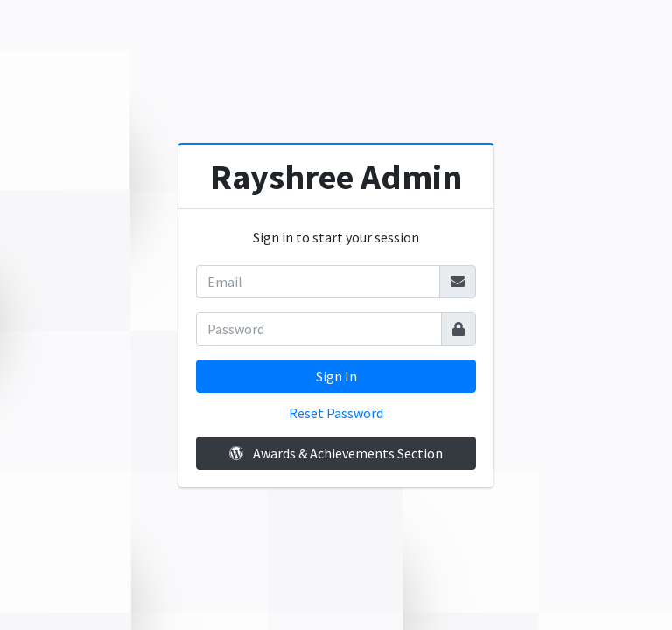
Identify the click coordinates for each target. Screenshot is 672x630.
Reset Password (336, 413)
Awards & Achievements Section (336, 453)
